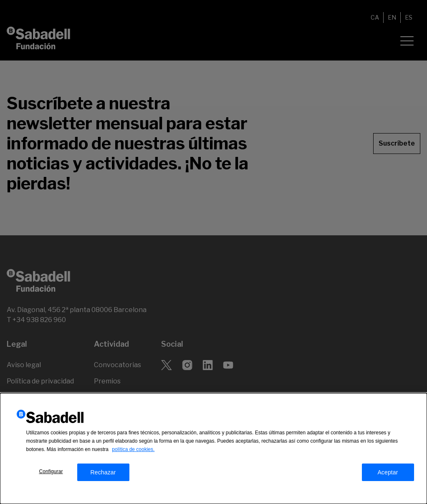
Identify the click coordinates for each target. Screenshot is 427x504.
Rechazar (103, 481)
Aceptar (388, 481)
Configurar (51, 480)
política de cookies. (133, 458)
